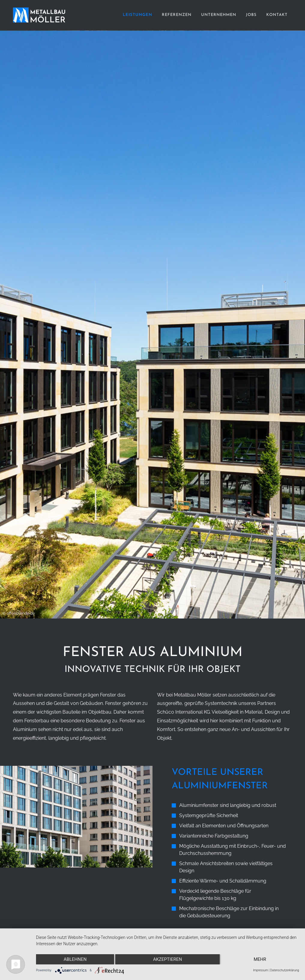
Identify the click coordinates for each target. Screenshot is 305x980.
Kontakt (277, 15)
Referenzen (177, 15)
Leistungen (137, 15)
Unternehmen (219, 15)
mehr (260, 959)
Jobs (251, 15)
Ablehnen (75, 959)
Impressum (261, 970)
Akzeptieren (168, 959)
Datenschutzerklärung (285, 970)
